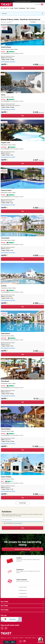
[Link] (2, 628)
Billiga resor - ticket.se (6, 638)
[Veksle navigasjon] (42, 4)
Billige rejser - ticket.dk (18, 638)
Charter (16, 8)
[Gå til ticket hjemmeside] (6, 4)
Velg (22, 68)
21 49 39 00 (37, 4)
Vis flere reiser (23, 503)
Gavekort (33, 8)
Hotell (12, 8)
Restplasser (22, 8)
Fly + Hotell (4, 8)
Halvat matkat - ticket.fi (30, 638)
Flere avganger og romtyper (8, 62)
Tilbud (28, 8)
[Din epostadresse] (22, 520)
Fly (8, 8)
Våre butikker (13, 619)
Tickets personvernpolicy (17, 523)
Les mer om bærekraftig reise (22, 549)
